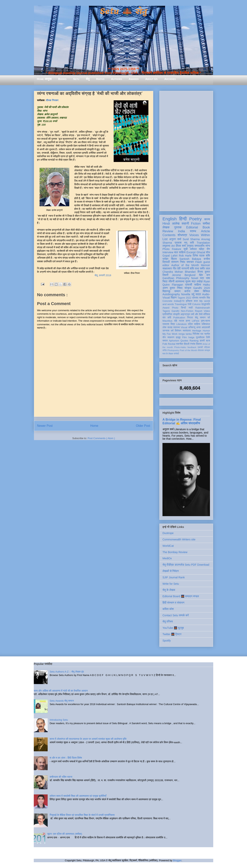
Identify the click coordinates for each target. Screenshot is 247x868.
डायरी (202, 341)
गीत (174, 268)
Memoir (205, 265)
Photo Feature (172, 249)
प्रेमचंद (195, 298)
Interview (168, 252)
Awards (134, 79)
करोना (187, 291)
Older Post (143, 426)
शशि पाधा (194, 268)
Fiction (196, 223)
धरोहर (165, 259)
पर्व (209, 318)
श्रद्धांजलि (206, 304)
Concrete (167, 301)
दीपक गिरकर (52, 100)
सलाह (170, 327)
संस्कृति (176, 314)
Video (207, 311)
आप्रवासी (206, 327)
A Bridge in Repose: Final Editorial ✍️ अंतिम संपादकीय (182, 421)
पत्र (202, 278)
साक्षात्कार (167, 268)
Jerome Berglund (184, 275)
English (170, 219)
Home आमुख (44, 79)
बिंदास (174, 259)
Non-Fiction (187, 311)
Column (196, 304)
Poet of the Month (189, 350)
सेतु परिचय (168, 621)
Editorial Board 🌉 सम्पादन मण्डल (181, 596)
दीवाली (187, 344)
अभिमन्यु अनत (194, 327)
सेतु (88, 79)
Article (205, 231)
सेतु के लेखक (169, 590)
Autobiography (171, 294)
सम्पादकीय (200, 246)
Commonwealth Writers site (179, 539)
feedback (192, 347)
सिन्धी (184, 308)
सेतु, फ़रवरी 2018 (103, 275)
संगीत (165, 350)
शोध (208, 252)
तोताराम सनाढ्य (204, 350)
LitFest (195, 321)
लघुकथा (166, 246)
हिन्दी (183, 219)
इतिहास (189, 301)
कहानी (185, 223)
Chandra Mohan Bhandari (179, 272)
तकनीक (179, 344)
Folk (165, 344)
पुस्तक (178, 227)
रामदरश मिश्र (169, 324)
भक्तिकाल (206, 324)
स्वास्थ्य (177, 327)
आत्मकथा (180, 281)
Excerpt (191, 252)
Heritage (197, 331)
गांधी (189, 304)
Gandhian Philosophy (176, 278)
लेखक (166, 227)
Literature (181, 324)
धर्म (172, 331)
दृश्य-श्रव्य (205, 321)
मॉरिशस (207, 314)
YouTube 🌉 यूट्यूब (173, 628)
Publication (179, 318)
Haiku (206, 285)
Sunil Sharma (191, 239)
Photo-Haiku (180, 347)
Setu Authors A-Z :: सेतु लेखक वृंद (67, 672)
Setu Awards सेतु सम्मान (62, 701)
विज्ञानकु (166, 291)
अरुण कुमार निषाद (172, 288)
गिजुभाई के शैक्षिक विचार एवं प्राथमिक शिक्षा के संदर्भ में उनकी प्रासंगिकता (82, 815)
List (165, 239)
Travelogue (181, 304)
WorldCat (168, 546)
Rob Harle (185, 256)
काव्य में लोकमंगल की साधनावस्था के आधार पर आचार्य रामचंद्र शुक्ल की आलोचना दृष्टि (88, 739)
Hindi (166, 223)
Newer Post (45, 426)
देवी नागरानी (183, 268)
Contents (169, 235)
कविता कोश (168, 609)
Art (173, 246)
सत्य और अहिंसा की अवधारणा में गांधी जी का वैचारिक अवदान (61, 691)
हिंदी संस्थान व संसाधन (173, 603)
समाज (165, 341)
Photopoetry (173, 350)
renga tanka (185, 334)
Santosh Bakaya (190, 259)
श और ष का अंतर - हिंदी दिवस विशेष (66, 758)
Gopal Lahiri (170, 256)
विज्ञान (174, 298)
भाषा (208, 278)
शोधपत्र (182, 235)
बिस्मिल (206, 291)
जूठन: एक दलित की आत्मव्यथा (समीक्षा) (65, 834)
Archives (170, 79)
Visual (184, 327)
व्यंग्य (208, 246)
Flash (199, 262)
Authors (116, 79)
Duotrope (168, 533)
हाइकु (178, 337)
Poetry (195, 219)
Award (166, 308)
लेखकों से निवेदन (171, 571)
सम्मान (177, 291)
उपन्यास (166, 331)
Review (168, 231)
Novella (186, 294)
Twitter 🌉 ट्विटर (172, 634)
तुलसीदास (200, 337)
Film (184, 337)
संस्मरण (175, 262)
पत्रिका (207, 347)
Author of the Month (185, 265)
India (181, 231)
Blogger (177, 860)
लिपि (208, 337)
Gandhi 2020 (202, 288)
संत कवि (167, 318)
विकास (199, 344)
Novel (195, 278)
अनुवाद (190, 246)
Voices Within (200, 235)
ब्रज (208, 341)
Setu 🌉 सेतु (123, 11)
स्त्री (191, 308)
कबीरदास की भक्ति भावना (61, 777)
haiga (191, 337)
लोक (165, 327)
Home (94, 426)
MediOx (167, 558)
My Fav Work (170, 334)
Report (199, 311)
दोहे (176, 321)
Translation (203, 243)
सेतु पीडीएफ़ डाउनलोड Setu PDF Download (186, 565)
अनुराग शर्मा (175, 239)
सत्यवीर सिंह (205, 298)
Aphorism (174, 341)
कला (196, 301)
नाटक (181, 321)
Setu (76, 79)
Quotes (184, 341)
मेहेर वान (204, 275)
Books (62, 79)
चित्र (165, 281)
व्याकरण (171, 337)
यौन (164, 337)
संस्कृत (188, 288)
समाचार (190, 262)
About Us (151, 79)
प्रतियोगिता (167, 314)
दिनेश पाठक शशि (201, 256)
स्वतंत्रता (187, 331)
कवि (192, 243)
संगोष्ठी (176, 354)
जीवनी (171, 281)
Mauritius (167, 321)
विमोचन (178, 331)
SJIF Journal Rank (174, 577)
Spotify (167, 641)
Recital (172, 344)
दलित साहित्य (194, 324)
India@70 (179, 301)
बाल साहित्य (180, 252)
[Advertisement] (186, 150)
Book (206, 227)
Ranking (194, 341)
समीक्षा (206, 223)
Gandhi (176, 311)
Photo (175, 308)
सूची (186, 249)
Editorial (192, 227)
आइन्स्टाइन (185, 314)
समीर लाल (205, 268)
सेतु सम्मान (200, 318)
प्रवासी (189, 285)
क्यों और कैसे (197, 314)
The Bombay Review (175, 552)
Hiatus (100, 79)
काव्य (207, 219)
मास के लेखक (168, 354)
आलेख (176, 223)
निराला (190, 318)
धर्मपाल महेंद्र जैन (200, 249)
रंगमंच (193, 344)
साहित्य (198, 285)
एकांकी (200, 347)
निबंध (183, 262)
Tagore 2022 (184, 298)
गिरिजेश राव (198, 334)
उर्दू (193, 294)
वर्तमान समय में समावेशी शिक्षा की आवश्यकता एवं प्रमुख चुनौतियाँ (78, 796)
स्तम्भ (193, 231)
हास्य (188, 321)
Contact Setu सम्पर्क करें (176, 615)
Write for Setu (171, 584)
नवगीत (207, 334)
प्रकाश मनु (181, 243)
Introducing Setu (59, 720)
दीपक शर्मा (181, 246)
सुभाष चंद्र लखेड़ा (194, 281)
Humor (206, 331)
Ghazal (201, 252)
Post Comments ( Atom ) (101, 438)
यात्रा (198, 294)
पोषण (197, 291)
